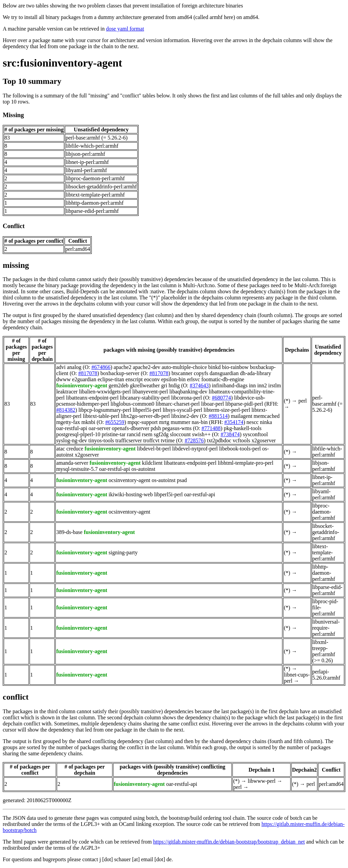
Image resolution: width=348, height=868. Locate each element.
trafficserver (129, 440)
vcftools (242, 440)
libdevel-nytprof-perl (195, 449)
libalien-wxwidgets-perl (105, 392)
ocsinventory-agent (130, 480)
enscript (134, 379)
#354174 (234, 422)
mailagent (241, 416)
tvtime (168, 440)
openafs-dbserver (130, 428)
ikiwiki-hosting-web (131, 494)
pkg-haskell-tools (242, 428)
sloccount (180, 434)
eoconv (152, 379)
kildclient (152, 463)
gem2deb (119, 385)
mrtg (164, 422)
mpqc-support (143, 422)
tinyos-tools (101, 440)
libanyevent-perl (150, 392)
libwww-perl (262, 781)
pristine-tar (114, 434)
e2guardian (84, 379)
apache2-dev (147, 367)
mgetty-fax (68, 422)
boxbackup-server (120, 373)
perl (303, 401)
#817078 (88, 373)
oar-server (100, 428)
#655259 (115, 422)
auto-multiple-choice (184, 367)
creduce (75, 449)
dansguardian (224, 373)
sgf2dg (161, 434)
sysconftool (255, 434)
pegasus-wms (177, 428)
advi (61, 367)
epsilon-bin (173, 379)
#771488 (211, 428)
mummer (180, 422)
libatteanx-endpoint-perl (92, 398)
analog (74, 367)
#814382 (66, 410)
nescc (253, 422)
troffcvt (151, 440)
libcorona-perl (186, 398)
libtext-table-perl (101, 416)
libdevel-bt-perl (154, 449)
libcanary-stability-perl (145, 398)
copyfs (201, 373)
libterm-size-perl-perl (227, 410)
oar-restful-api (72, 428)
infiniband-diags (230, 385)
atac (60, 449)
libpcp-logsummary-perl (105, 410)
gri (164, 385)
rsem (147, 434)
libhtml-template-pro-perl (246, 463)
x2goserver (264, 440)
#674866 (101, 367)
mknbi (89, 422)
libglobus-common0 (132, 404)
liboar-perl (213, 404)
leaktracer (67, 392)
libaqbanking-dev (188, 392)
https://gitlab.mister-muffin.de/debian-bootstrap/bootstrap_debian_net (229, 842)
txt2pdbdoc (219, 440)
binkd (214, 367)
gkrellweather (145, 385)
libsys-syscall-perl (182, 410)
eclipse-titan (111, 379)
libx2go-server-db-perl (145, 416)
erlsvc (193, 379)
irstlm (274, 385)
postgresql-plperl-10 (78, 434)
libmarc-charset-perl (178, 404)
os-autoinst (143, 469)
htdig (174, 385)
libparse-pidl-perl (244, 404)
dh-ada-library (256, 373)
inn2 (262, 385)
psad (182, 480)
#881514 (218, 416)
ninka (266, 422)
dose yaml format (125, 29)
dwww (63, 379)
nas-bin (200, 422)
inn (252, 385)
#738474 (230, 434)
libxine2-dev (185, 416)
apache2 (122, 367)
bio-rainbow (235, 367)
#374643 (199, 385)
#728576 (194, 440)
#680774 (221, 398)
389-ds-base (69, 532)
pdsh (156, 428)
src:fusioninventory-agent (62, 63)
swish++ (201, 434)
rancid (134, 434)
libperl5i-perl (147, 410)
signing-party (123, 552)
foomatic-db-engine (223, 379)
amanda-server (72, 463)
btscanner (182, 373)
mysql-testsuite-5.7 (77, 469)
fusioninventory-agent (82, 385)
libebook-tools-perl (240, 449)
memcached (266, 416)
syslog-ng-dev (72, 440)
